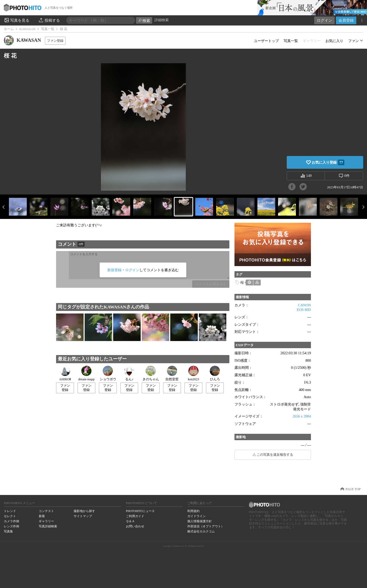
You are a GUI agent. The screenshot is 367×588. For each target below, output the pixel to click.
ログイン (324, 20)
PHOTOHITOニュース (140, 511)
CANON (304, 305)
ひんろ (215, 373)
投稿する (49, 20)
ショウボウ (108, 373)
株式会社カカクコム (201, 531)
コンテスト (46, 511)
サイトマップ (83, 516)
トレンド (10, 511)
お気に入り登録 (328, 162)
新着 (42, 516)
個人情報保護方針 (200, 521)
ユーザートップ (266, 41)
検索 (144, 21)
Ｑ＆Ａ (130, 521)
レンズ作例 (11, 526)
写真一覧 (48, 29)
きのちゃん (151, 373)
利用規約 (193, 511)
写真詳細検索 (48, 526)
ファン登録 (55, 41)
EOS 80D (304, 310)
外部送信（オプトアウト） (206, 526)
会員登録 (346, 20)
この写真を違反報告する (275, 455)
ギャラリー (46, 521)
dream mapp (86, 373)
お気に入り (334, 41)
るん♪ (129, 373)
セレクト (10, 516)
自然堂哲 (172, 373)
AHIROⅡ (65, 373)
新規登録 (114, 270)
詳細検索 (162, 20)
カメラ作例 (11, 521)
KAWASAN (27, 29)
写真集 (8, 531)
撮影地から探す (84, 511)
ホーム (9, 29)
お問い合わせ (135, 526)
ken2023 (193, 373)
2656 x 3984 (302, 416)
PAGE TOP (353, 489)
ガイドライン (196, 516)
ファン (353, 41)
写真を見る (17, 20)
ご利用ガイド (135, 516)
